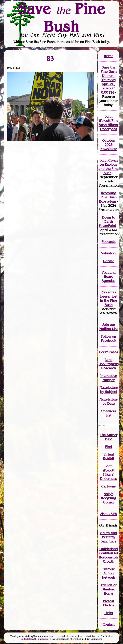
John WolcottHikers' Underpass (108, 472)
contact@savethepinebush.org (36, 639)
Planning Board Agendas (109, 277)
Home (108, 56)
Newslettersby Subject (109, 390)
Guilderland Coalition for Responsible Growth (109, 555)
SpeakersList (109, 413)
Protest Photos (108, 603)
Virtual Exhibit (108, 456)
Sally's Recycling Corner (108, 498)
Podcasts (109, 242)
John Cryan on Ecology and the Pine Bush (108, 167)
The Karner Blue (109, 437)
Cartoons (108, 486)
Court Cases (108, 352)
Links (109, 613)
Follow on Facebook (108, 338)
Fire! (108, 447)
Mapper (108, 380)
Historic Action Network (108, 573)
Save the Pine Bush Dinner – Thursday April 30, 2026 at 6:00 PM (109, 80)
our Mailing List (108, 327)
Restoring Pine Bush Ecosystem (108, 197)
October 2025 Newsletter (109, 145)
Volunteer (109, 253)
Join (105, 325)
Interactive (109, 376)
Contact (109, 624)
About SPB (109, 514)
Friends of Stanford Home (109, 589)
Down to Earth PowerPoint (107, 222)
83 (50, 58)
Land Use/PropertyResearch (109, 364)
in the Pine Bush (109, 301)
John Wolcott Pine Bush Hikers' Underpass (108, 123)
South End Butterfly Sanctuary (109, 537)
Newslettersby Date (109, 401)
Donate (109, 261)
